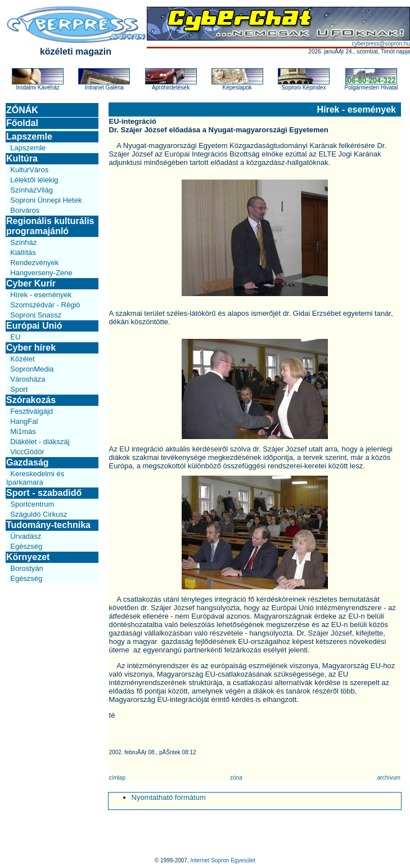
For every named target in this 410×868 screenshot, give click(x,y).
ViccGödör (27, 452)
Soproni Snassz (36, 315)
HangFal (24, 421)
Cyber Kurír (31, 283)
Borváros (25, 210)
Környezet (28, 557)
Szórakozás (31, 400)
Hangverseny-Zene (41, 273)
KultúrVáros (29, 170)
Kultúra (22, 158)
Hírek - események (41, 295)
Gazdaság (28, 462)
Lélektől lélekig (34, 180)
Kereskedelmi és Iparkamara (35, 478)
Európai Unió (34, 326)
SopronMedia (32, 369)
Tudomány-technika (48, 525)
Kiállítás (23, 252)
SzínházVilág (31, 190)
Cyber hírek (31, 348)
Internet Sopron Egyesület (223, 860)
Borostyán (27, 568)
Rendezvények (34, 263)
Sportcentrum (32, 504)
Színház (23, 242)
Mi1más (23, 431)
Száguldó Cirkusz (39, 514)
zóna (236, 778)
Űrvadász (26, 536)
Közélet (22, 359)
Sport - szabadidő (44, 493)
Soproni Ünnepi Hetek (46, 200)
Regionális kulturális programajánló (50, 226)
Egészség (26, 546)
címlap (117, 778)
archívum (389, 778)
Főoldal (22, 123)
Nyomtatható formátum (169, 797)
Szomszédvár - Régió (45, 305)
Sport (19, 389)
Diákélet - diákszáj (40, 442)
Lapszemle (29, 137)
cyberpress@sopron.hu (381, 44)
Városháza (28, 379)
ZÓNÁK (22, 110)
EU (15, 337)
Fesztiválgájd (31, 411)
